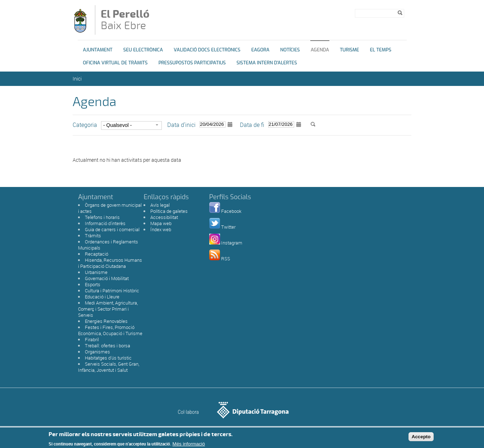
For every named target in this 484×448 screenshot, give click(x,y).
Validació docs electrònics (207, 50)
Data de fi (252, 125)
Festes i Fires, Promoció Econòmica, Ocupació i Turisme (110, 330)
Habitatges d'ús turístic (108, 358)
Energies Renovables (106, 321)
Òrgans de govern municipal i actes (110, 208)
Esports (93, 284)
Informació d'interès (105, 223)
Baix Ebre (130, 20)
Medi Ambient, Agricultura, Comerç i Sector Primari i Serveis (108, 309)
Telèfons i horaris (102, 217)
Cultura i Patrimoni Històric (112, 291)
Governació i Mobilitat (107, 278)
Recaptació (97, 254)
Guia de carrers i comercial (112, 229)
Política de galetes (169, 211)
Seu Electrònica (143, 50)
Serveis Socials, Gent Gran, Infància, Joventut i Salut (109, 367)
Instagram (232, 243)
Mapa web (161, 223)
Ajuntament (98, 50)
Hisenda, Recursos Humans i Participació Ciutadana (110, 263)
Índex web (161, 229)
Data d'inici (181, 125)
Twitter (228, 227)
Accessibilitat (164, 217)
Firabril (92, 339)
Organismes (97, 352)
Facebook (231, 211)
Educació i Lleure (102, 297)
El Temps (381, 50)
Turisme (350, 50)
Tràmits (93, 236)
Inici (77, 79)
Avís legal (160, 205)
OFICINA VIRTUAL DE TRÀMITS (115, 63)
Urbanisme (96, 272)
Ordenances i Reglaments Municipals (108, 245)
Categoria (85, 125)
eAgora (261, 50)
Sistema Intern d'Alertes (267, 63)
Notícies (290, 50)
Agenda (320, 50)
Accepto (421, 438)
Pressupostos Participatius (192, 63)
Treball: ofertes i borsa (108, 346)
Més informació (189, 445)
